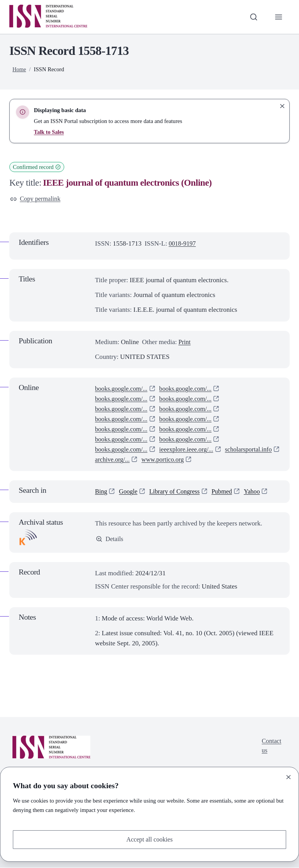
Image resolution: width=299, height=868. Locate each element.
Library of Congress (178, 492)
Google (129, 492)
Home (19, 69)
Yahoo (258, 492)
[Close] (288, 777)
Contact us (271, 747)
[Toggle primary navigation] (278, 17)
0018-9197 (183, 244)
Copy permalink (36, 199)
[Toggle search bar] (253, 17)
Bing (101, 492)
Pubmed (227, 492)
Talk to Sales (49, 132)
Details (110, 540)
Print (185, 342)
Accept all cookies (149, 839)
